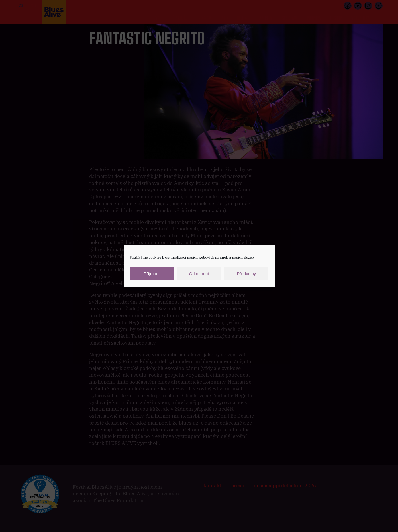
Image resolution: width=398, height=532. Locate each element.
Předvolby (246, 274)
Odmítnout (199, 274)
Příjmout (152, 274)
